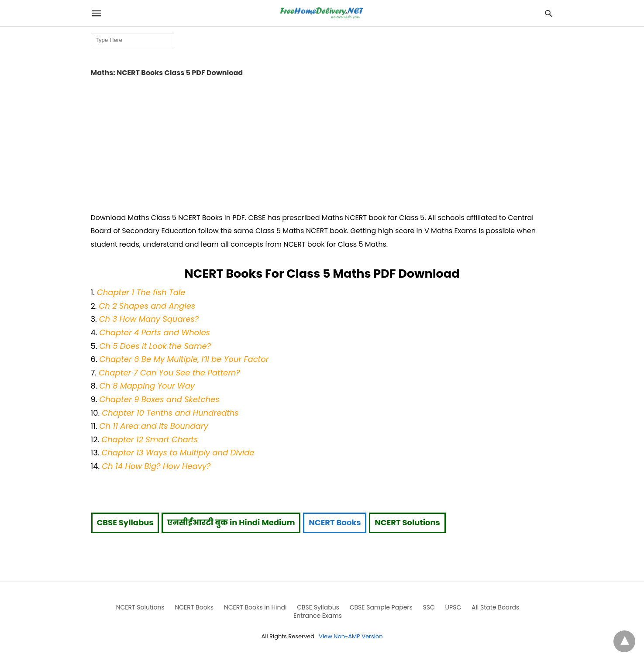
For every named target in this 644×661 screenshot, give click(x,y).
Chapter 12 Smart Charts (150, 439)
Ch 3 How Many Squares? (149, 319)
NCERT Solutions (407, 522)
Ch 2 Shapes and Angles (147, 306)
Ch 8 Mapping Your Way (147, 386)
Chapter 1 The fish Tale (141, 292)
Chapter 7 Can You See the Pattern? (169, 373)
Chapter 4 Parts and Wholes (155, 332)
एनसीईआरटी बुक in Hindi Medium (231, 522)
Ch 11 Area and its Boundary (154, 426)
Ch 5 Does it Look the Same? (155, 346)
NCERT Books (335, 522)
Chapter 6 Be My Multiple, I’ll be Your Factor (184, 359)
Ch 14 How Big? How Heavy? (156, 466)
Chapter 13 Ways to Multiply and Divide (178, 453)
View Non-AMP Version (351, 636)
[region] (322, 142)
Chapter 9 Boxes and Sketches (159, 399)
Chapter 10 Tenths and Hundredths (170, 413)
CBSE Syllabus (125, 522)
